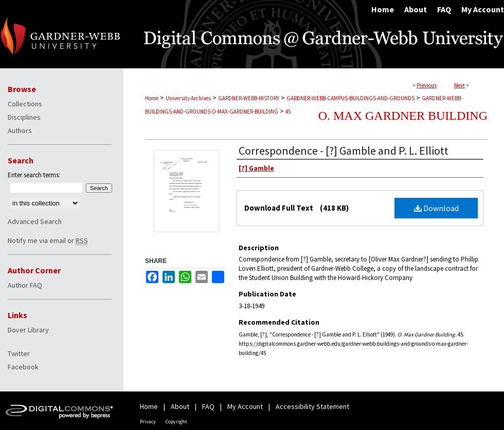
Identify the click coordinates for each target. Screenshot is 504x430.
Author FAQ (25, 285)
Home (152, 98)
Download (436, 208)
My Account (245, 406)
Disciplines (24, 117)
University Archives (188, 98)
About (180, 406)
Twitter (19, 353)
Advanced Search (35, 221)
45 (288, 111)
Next (460, 85)
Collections (25, 104)
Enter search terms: (34, 175)
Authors (20, 130)
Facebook (23, 367)
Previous (427, 85)
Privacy (148, 422)
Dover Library (28, 330)
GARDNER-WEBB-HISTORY (249, 98)
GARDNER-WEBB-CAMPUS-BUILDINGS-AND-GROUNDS (350, 98)
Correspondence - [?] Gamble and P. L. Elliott (344, 151)
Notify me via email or (48, 240)
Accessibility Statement (312, 406)
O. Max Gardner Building (403, 116)
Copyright (176, 422)
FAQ (208, 406)
